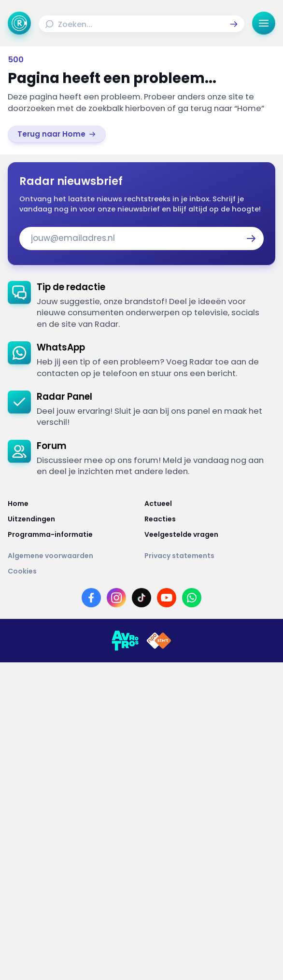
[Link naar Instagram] (116, 598)
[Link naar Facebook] (91, 598)
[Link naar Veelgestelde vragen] (210, 534)
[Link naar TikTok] (141, 598)
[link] (57, 134)
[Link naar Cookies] (141, 571)
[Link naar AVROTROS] (125, 641)
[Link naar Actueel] (210, 504)
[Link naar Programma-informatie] (73, 534)
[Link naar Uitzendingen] (73, 519)
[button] (234, 24)
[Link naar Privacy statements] (210, 556)
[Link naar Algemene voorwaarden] (73, 556)
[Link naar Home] (73, 504)
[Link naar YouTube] (167, 598)
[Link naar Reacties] (210, 519)
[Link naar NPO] (159, 641)
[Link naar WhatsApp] (192, 598)
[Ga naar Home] (19, 23)
